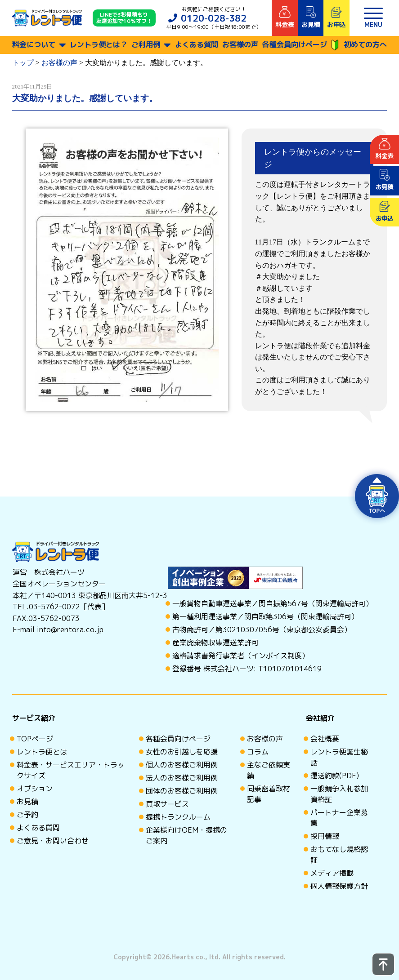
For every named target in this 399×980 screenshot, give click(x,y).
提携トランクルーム (178, 817)
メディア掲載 (332, 873)
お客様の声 (240, 44)
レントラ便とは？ (99, 44)
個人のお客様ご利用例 (182, 765)
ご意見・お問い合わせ (53, 841)
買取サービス (167, 804)
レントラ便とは (42, 752)
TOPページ (35, 739)
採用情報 (325, 836)
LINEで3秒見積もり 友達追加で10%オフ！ (124, 18)
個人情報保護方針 (339, 886)
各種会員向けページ (295, 44)
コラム (258, 752)
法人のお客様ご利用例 (182, 778)
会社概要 (325, 739)
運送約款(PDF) (335, 776)
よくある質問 (197, 44)
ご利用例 (146, 44)
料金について (34, 44)
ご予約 (27, 815)
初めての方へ (359, 45)
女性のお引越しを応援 (182, 752)
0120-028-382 (214, 18)
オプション (35, 789)
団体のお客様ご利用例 (182, 791)
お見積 (27, 802)
